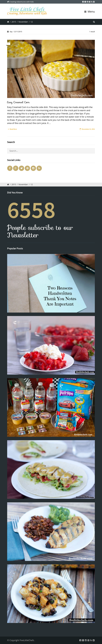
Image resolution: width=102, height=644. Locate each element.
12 (32, 22)
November (23, 22)
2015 (14, 22)
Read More (13, 129)
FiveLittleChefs (27, 640)
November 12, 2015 (88, 129)
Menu (90, 12)
